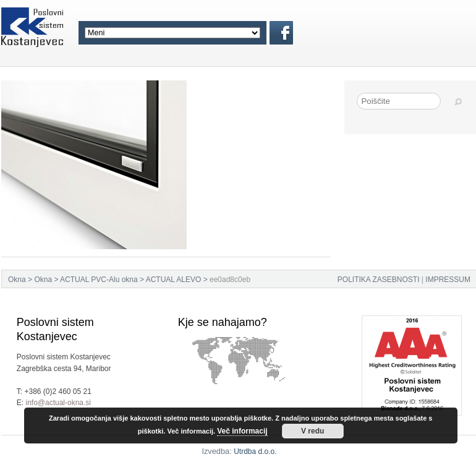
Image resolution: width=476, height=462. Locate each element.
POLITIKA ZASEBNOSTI (379, 280)
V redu (312, 431)
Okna (17, 280)
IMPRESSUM (448, 280)
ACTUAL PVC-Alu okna (99, 280)
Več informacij (242, 431)
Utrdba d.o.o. (255, 451)
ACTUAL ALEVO (174, 280)
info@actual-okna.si (58, 403)
